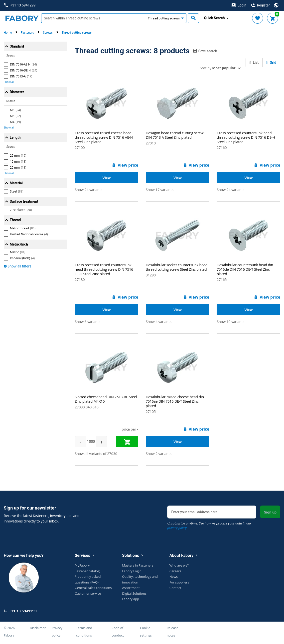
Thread (15, 220)
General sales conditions (93, 588)
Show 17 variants (160, 190)
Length (15, 137)
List (254, 63)
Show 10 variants (230, 322)
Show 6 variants (88, 322)
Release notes (173, 632)
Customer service (88, 593)
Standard (17, 46)
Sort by (218, 68)
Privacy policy (57, 632)
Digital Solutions (134, 593)
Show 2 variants (159, 454)
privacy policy (177, 528)
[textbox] (93, 18)
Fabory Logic (132, 571)
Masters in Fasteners (138, 565)
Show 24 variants (89, 190)
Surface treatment (24, 201)
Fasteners (27, 33)
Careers (175, 571)
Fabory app (131, 599)
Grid (271, 63)
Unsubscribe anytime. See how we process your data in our (209, 525)
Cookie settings (146, 632)
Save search (205, 51)
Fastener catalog (87, 571)
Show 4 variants (159, 322)
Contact (175, 588)
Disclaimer (38, 628)
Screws (48, 33)
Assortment (131, 588)
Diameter (17, 92)
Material (16, 183)
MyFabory (82, 565)
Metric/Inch (19, 244)
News (174, 577)
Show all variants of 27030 (96, 454)
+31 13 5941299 (20, 5)
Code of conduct (118, 632)
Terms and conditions (84, 632)
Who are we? (179, 565)
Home (8, 33)
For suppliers (179, 582)
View (106, 178)
